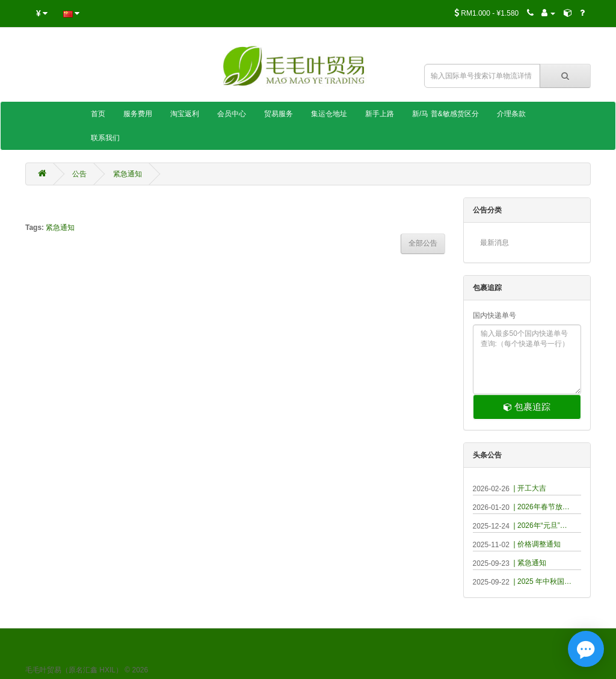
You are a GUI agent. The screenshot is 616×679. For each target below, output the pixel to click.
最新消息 (494, 243)
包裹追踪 (527, 407)
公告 (79, 174)
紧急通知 (128, 174)
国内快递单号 (494, 315)
